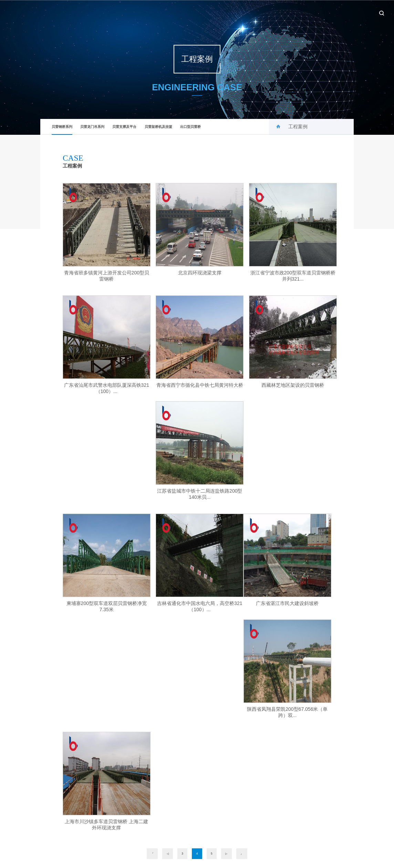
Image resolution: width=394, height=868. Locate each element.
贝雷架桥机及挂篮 (158, 127)
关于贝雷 (217, 12)
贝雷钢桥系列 (62, 130)
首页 (193, 12)
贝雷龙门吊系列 (92, 127)
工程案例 (299, 12)
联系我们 (353, 12)
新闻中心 (244, 12)
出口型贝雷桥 (190, 127)
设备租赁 (326, 12)
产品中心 (271, 12)
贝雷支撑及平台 (124, 127)
